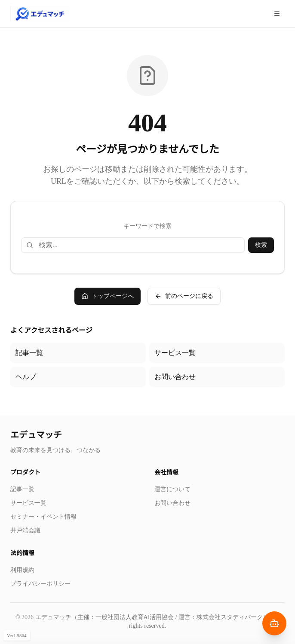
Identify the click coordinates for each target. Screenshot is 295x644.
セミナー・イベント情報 (43, 517)
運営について (172, 489)
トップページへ (108, 296)
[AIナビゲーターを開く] (274, 623)
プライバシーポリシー (40, 584)
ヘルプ (26, 377)
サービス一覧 (175, 353)
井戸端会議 (25, 530)
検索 (261, 245)
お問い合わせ (175, 377)
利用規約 (22, 570)
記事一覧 (29, 353)
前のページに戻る (184, 296)
